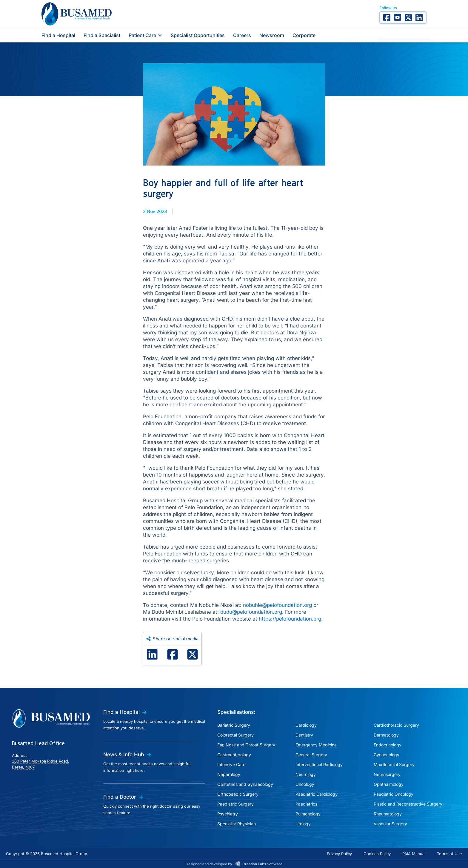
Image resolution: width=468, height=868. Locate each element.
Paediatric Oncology (394, 794)
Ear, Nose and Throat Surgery (246, 745)
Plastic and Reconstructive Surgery (408, 804)
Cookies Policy (377, 854)
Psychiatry (228, 814)
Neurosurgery (387, 774)
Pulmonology (308, 814)
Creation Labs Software (262, 864)
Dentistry (304, 735)
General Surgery (311, 755)
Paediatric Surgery (235, 804)
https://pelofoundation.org (290, 619)
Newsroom (272, 35)
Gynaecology (387, 755)
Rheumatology (388, 814)
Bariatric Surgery (234, 725)
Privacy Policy (339, 854)
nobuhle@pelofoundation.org (277, 605)
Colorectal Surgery (235, 735)
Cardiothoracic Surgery (396, 725)
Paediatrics (306, 804)
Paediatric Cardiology (317, 794)
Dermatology (386, 735)
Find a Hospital (58, 35)
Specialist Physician (237, 824)
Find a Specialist (102, 35)
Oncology (305, 784)
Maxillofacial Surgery (394, 764)
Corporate (304, 35)
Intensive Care (231, 764)
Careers (242, 35)
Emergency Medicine (316, 745)
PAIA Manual (414, 854)
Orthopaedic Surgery (238, 794)
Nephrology (229, 774)
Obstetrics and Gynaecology (245, 784)
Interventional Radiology (319, 764)
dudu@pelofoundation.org (251, 612)
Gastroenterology (234, 755)
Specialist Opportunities (198, 35)
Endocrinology (388, 745)
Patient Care (146, 35)
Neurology (306, 774)
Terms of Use (449, 854)
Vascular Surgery (390, 824)
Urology (303, 824)
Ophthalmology (389, 784)
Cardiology (306, 725)
